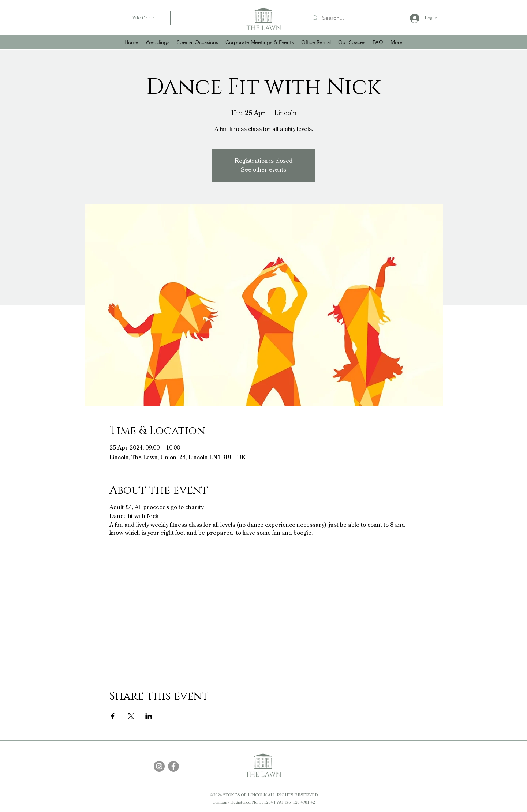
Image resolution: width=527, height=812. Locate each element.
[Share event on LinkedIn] (149, 716)
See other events (263, 170)
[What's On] (145, 18)
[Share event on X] (131, 716)
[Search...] (353, 18)
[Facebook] (173, 766)
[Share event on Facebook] (113, 716)
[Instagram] (159, 766)
